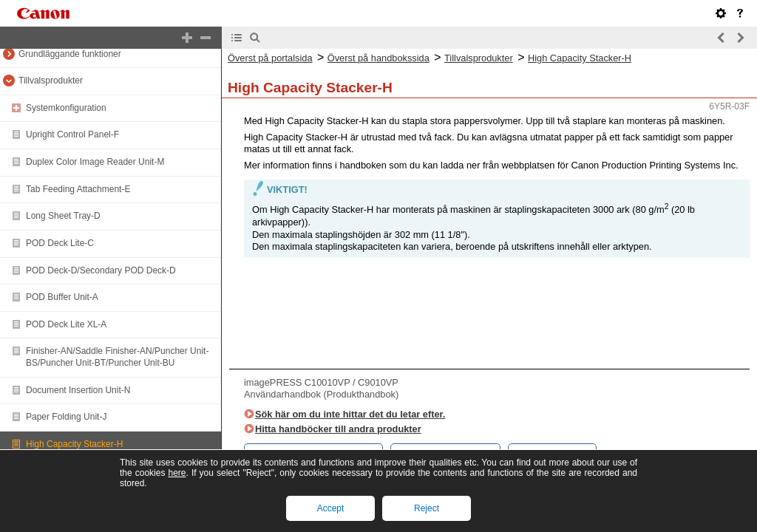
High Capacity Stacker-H (74, 444)
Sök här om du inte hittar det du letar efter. (350, 414)
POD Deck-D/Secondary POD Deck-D (101, 270)
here (177, 473)
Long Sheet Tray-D (63, 216)
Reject (427, 508)
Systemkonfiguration (66, 108)
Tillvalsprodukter (51, 81)
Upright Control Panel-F (72, 134)
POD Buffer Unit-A (62, 297)
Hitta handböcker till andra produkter (338, 429)
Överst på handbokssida (378, 58)
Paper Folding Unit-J (66, 417)
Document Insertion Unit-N (78, 390)
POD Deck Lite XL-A (66, 324)
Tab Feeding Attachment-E (78, 189)
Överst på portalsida (270, 58)
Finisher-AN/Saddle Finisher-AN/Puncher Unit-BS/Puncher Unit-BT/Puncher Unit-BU (117, 357)
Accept (331, 508)
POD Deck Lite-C (60, 243)
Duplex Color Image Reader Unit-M (95, 162)
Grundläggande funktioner (70, 54)
